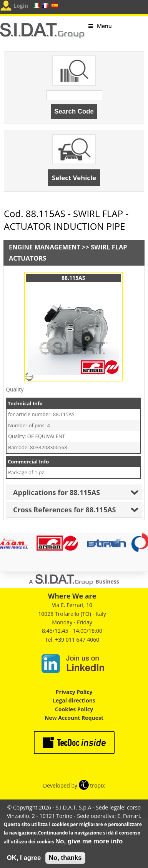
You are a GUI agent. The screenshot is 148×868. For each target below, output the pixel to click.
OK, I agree (24, 861)
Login (21, 6)
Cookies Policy (74, 709)
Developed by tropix (74, 785)
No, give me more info (89, 845)
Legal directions (74, 700)
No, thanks (65, 861)
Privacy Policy (74, 692)
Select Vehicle (74, 178)
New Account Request (74, 718)
